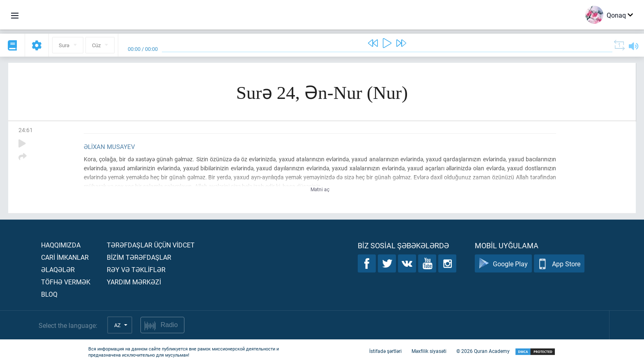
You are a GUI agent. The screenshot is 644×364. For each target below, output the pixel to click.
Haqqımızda (61, 245)
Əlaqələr (58, 269)
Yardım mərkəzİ (134, 282)
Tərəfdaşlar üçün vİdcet (151, 245)
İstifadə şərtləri (385, 351)
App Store (559, 264)
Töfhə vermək (66, 282)
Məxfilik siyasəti (429, 351)
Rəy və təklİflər (136, 269)
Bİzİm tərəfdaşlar (139, 257)
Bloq (49, 294)
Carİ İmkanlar (65, 257)
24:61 (26, 130)
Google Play (503, 264)
